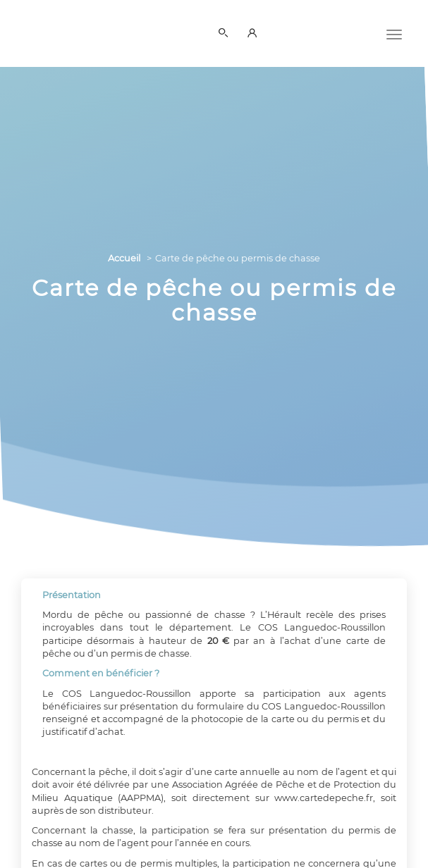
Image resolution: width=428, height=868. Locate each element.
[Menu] (394, 33)
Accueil (124, 258)
